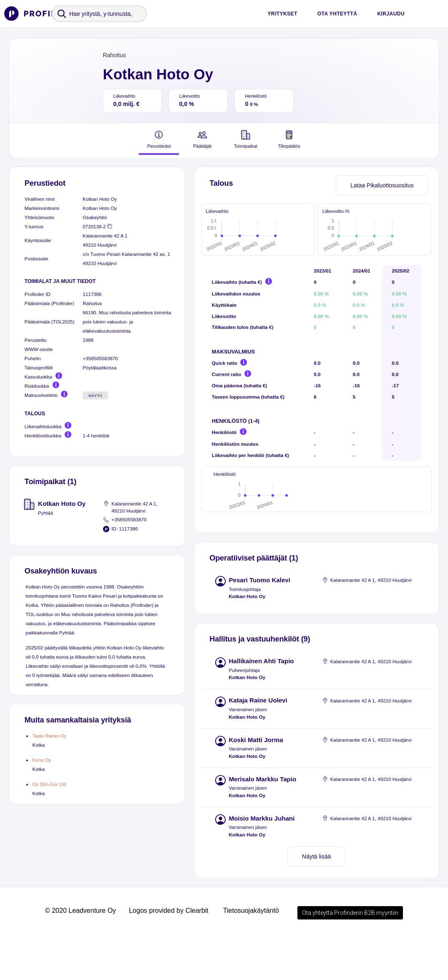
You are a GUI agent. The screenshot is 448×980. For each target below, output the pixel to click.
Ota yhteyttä (337, 14)
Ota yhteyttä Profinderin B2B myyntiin (350, 957)
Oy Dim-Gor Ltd (49, 784)
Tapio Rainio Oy (49, 736)
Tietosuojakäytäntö (251, 954)
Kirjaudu (391, 14)
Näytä (95, 395)
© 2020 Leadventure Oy (81, 954)
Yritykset (282, 14)
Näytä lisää (316, 900)
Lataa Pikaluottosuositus (382, 185)
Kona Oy (42, 760)
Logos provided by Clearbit (169, 954)
